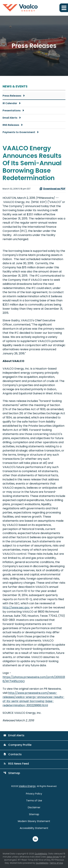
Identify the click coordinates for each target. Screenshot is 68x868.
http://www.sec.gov (16, 607)
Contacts (13, 754)
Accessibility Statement (34, 828)
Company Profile (17, 745)
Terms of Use (34, 801)
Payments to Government (19, 132)
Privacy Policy (34, 794)
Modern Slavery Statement (34, 821)
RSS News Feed (16, 764)
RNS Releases (11, 125)
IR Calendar (10, 103)
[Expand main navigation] (64, 8)
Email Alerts (10, 118)
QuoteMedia (41, 854)
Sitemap (12, 773)
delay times (53, 857)
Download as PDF (52, 189)
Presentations (12, 111)
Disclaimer (34, 807)
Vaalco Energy (27, 786)
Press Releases (12, 96)
